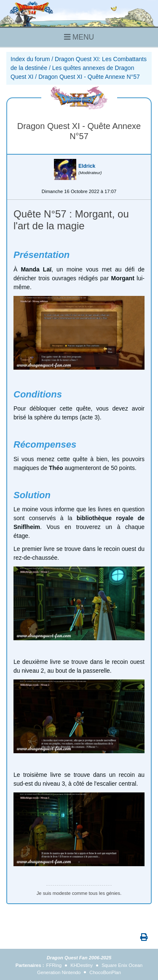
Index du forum (30, 59)
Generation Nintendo (59, 972)
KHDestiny (82, 965)
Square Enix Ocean (122, 965)
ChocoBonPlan (105, 972)
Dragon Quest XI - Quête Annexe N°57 (89, 77)
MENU (79, 37)
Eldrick (87, 166)
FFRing (54, 965)
